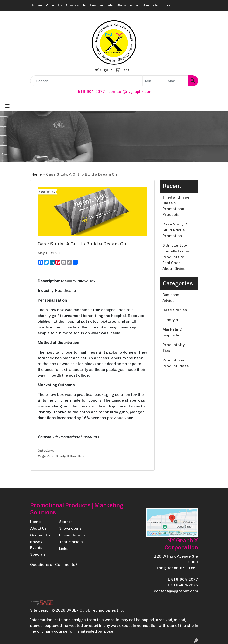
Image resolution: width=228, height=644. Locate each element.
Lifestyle (170, 320)
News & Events (37, 545)
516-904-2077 (91, 92)
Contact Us (76, 5)
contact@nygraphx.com (130, 92)
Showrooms (128, 5)
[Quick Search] (86, 81)
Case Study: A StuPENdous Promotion (175, 230)
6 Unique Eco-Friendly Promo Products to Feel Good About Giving (176, 257)
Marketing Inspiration (173, 332)
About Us (54, 5)
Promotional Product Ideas (176, 363)
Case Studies (175, 310)
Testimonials (101, 5)
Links (166, 5)
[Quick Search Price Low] (154, 81)
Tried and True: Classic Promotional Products (176, 206)
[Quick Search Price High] (176, 81)
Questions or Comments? (54, 564)
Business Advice (171, 298)
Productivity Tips (173, 348)
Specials (150, 5)
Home (37, 5)
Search (66, 522)
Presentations (71, 535)
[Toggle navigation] (7, 106)
